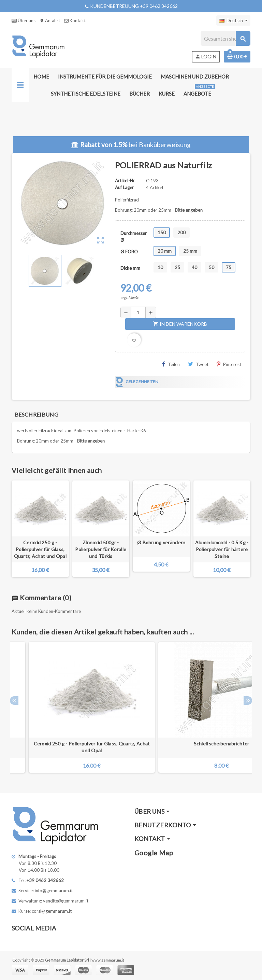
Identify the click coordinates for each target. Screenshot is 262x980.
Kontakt (75, 20)
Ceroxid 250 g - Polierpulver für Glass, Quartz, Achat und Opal (40, 549)
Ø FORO (129, 252)
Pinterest (229, 364)
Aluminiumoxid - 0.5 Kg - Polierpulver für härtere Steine (222, 549)
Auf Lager (124, 187)
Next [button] (248, 701)
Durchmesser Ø (134, 237)
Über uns (24, 20)
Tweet (198, 364)
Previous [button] (14, 701)
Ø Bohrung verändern (161, 542)
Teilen (171, 364)
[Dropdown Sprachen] (233, 20)
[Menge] (138, 312)
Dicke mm (130, 268)
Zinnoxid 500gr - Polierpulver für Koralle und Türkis (101, 549)
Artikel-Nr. (125, 181)
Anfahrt (50, 20)
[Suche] (225, 38)
